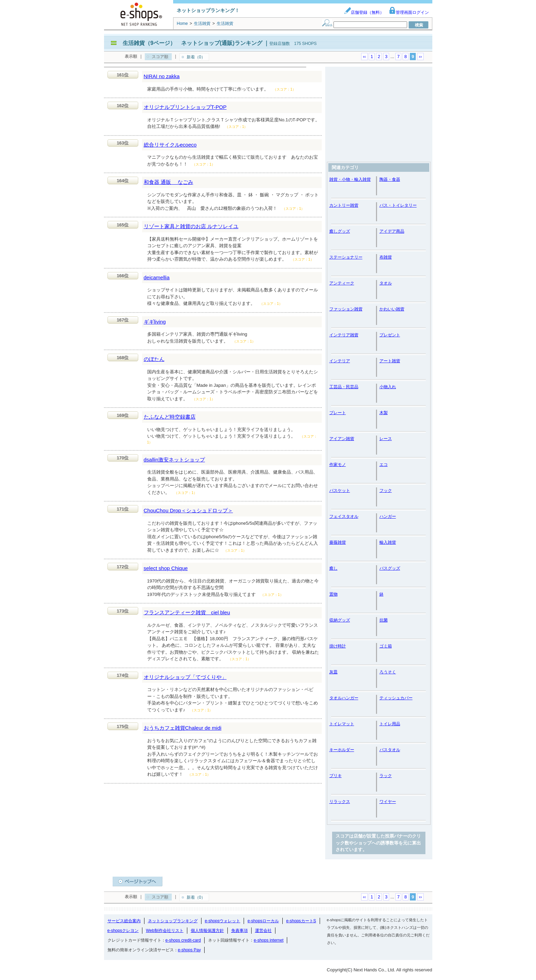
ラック (386, 776)
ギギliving (155, 322)
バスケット (340, 491)
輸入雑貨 (388, 542)
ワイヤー (388, 802)
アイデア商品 (392, 231)
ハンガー (388, 516)
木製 (384, 413)
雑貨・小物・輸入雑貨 (350, 179)
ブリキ (336, 776)
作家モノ (338, 465)
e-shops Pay (190, 950)
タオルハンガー (344, 698)
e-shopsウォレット (223, 921)
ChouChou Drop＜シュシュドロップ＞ (188, 510)
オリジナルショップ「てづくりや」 (185, 677)
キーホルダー (342, 750)
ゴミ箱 (386, 646)
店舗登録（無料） (364, 12)
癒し (333, 568)
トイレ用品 (390, 724)
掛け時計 (338, 646)
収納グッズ (340, 620)
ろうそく (388, 672)
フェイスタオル (344, 516)
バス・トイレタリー (398, 205)
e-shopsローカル (263, 921)
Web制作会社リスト (164, 931)
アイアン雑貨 (342, 439)
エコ (384, 465)
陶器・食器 (390, 179)
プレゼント (390, 335)
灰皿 (333, 672)
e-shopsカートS (301, 921)
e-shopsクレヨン (123, 931)
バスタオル (390, 750)
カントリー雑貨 (344, 205)
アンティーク (342, 283)
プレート (338, 413)
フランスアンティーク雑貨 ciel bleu (187, 612)
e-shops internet (269, 940)
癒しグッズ (340, 231)
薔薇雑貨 (338, 542)
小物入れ (388, 387)
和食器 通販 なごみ (168, 182)
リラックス (340, 802)
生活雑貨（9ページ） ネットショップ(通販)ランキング (192, 43)
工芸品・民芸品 (344, 387)
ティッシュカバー (396, 698)
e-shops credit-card (183, 940)
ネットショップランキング (173, 921)
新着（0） (196, 57)
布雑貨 (386, 257)
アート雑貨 (390, 361)
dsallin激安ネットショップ (175, 460)
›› (420, 57)
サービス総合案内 (124, 921)
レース (386, 439)
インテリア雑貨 (344, 335)
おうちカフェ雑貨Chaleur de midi (183, 728)
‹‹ (364, 57)
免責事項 (239, 931)
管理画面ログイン (409, 12)
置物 (333, 594)
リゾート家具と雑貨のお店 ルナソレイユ (191, 226)
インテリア (340, 361)
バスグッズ (390, 568)
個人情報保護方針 (207, 931)
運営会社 (263, 931)
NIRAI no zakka (162, 76)
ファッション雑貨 (346, 309)
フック (386, 491)
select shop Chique (166, 568)
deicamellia (157, 277)
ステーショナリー (346, 257)
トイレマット (342, 724)
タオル (386, 283)
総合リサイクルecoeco (170, 145)
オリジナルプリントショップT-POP (185, 107)
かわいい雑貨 (392, 309)
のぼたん (154, 359)
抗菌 (384, 620)
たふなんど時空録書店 (170, 417)
